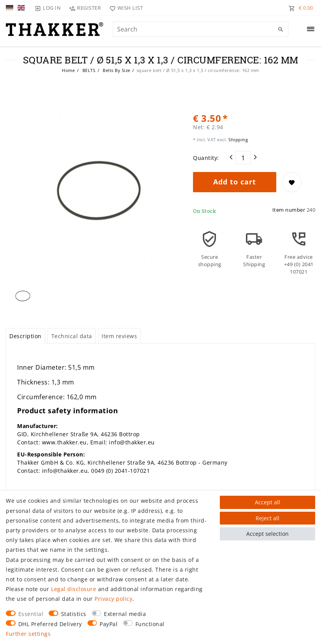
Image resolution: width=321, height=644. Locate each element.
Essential (31, 614)
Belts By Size (116, 70)
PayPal (109, 624)
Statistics (74, 614)
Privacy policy (113, 599)
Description (25, 336)
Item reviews (119, 336)
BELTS (88, 70)
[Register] (85, 8)
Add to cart (235, 182)
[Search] (281, 30)
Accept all (267, 502)
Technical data (72, 336)
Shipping (238, 140)
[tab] (25, 336)
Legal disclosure (74, 589)
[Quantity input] (243, 158)
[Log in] (48, 8)
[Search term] (201, 29)
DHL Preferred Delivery (50, 624)
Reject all (267, 518)
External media (125, 614)
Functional (150, 624)
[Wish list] (124, 8)
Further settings (28, 634)
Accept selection (267, 534)
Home (68, 70)
